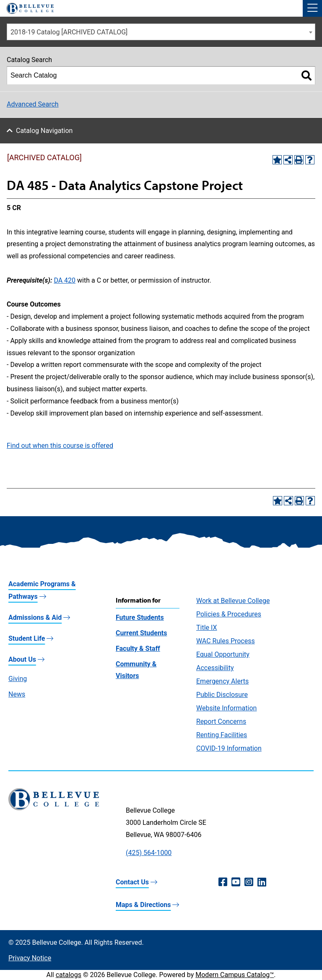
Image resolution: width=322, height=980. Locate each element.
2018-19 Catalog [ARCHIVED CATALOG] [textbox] (69, 32)
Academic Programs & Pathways (42, 590)
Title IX (207, 628)
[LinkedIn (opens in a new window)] (262, 882)
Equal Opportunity (223, 654)
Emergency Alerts (222, 681)
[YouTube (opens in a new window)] (236, 882)
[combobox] (161, 32)
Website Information (226, 708)
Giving (18, 679)
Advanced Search (33, 104)
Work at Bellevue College (233, 601)
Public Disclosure (222, 695)
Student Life (27, 638)
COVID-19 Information (229, 748)
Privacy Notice (30, 958)
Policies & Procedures (229, 614)
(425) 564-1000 (149, 853)
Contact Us (132, 882)
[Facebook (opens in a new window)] (223, 882)
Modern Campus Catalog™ (235, 975)
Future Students (140, 617)
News (17, 694)
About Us (22, 659)
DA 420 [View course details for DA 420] (65, 280)
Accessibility (215, 668)
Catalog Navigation (44, 131)
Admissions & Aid (35, 617)
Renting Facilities (222, 735)
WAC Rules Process (226, 641)
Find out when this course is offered (60, 446)
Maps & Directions (143, 905)
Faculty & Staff (138, 649)
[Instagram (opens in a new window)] (249, 882)
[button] (312, 8)
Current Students (141, 633)
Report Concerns (221, 721)
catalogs (69, 975)
